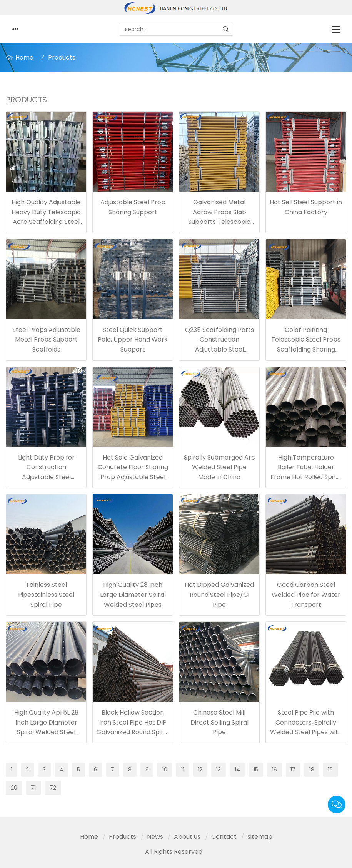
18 (312, 770)
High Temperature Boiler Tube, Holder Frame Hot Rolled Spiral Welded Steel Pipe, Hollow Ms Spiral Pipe (306, 477)
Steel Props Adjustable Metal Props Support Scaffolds (46, 340)
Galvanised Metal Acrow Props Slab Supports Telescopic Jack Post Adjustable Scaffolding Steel (219, 222)
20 (14, 788)
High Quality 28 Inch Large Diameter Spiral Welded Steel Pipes (133, 595)
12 (200, 770)
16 (274, 770)
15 (256, 770)
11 (183, 770)
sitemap (260, 837)
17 (293, 770)
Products (62, 57)
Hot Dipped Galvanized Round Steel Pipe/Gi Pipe (219, 595)
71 (33, 788)
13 (219, 770)
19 (330, 770)
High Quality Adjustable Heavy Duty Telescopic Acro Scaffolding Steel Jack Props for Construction (46, 222)
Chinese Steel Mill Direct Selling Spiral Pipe (219, 722)
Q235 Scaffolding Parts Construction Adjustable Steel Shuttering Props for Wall (219, 349)
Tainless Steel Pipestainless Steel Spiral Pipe (46, 595)
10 (165, 770)
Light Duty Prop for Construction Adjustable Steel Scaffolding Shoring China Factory (46, 477)
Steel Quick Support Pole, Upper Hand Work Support (133, 340)
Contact (224, 837)
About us (187, 837)
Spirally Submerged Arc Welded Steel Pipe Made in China (219, 467)
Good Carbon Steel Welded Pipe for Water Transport (306, 595)
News (155, 837)
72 (53, 788)
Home (24, 57)
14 (237, 770)
